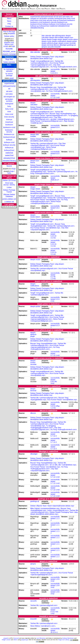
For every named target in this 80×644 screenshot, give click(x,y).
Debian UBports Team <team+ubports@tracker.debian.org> (52, 506)
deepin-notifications (59, 41)
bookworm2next (9, 137)
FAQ (9, 24)
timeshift (57, 47)
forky (9, 106)
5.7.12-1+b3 (55, 97)
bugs (14, 169)
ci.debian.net (9, 202)
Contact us (9, 26)
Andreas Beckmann (68, 638)
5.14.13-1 (54, 73)
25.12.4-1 (54, 632)
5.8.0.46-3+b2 (54, 382)
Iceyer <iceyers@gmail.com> (58, 510)
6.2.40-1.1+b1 (53, 278)
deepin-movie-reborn (70, 39)
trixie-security (9, 117)
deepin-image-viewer (55, 39)
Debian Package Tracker (9, 191)
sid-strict (9, 91)
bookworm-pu (9, 134)
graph (12, 78)
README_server (9, 51)
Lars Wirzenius (41, 638)
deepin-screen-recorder (67, 43)
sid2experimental (9, 86)
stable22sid (9, 67)
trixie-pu (9, 119)
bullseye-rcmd (9, 142)
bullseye (9, 140)
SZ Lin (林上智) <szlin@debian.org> (63, 465)
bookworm (9, 125)
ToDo (9, 173)
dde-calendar (47, 36)
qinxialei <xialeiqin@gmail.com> (62, 119)
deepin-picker (72, 41)
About (9, 18)
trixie (9, 112)
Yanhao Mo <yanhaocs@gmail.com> (47, 62)
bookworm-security (9, 131)
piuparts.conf (9, 42)
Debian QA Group (9, 180)
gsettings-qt (71, 45)
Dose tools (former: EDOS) (9, 184)
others (15, 640)
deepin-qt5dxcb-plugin (50, 43)
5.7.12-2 (54, 436)
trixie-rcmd (9, 114)
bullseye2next (9, 150)
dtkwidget (63, 45)
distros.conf (9, 44)
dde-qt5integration (58, 36)
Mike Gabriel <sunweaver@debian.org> (45, 508)
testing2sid (9, 104)
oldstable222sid (9, 158)
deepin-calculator (34, 104)
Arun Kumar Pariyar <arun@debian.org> (45, 200)
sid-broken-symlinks (9, 100)
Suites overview (9, 62)
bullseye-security (9, 145)
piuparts (6, 638)
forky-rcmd (9, 109)
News (9, 21)
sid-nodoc (9, 94)
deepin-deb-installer (57, 38)
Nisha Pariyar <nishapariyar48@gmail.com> (47, 121)
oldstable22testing (9, 161)
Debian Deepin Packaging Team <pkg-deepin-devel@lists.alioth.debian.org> (47, 58)
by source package (9, 75)
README (9, 49)
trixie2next (9, 122)
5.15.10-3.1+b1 (54, 237)
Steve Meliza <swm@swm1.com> (43, 626)
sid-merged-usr (9, 97)
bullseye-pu (9, 148)
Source (9, 166)
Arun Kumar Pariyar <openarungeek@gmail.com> (47, 64)
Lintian (9, 187)
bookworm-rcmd (9, 127)
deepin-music (47, 41)
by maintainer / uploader (9, 70)
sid (9, 89)
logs (13, 46)
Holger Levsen (6, 640)
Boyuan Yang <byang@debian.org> (43, 87)
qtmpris (44, 47)
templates (11, 33)
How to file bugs (9, 32)
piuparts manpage (9, 54)
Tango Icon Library (64, 640)
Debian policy (9, 36)
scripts (6, 46)
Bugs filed (9, 59)
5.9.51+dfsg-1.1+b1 (55, 407)
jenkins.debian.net (9, 199)
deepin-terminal (47, 45)
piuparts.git (25, 640)
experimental (9, 83)
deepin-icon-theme (35, 162)
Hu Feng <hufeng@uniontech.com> (64, 67)
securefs (51, 47)
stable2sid (9, 153)
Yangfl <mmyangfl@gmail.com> (42, 61)
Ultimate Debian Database (9, 195)
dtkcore (56, 45)
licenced (16, 638)
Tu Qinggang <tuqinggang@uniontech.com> (43, 427)
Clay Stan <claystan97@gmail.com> (45, 66)
